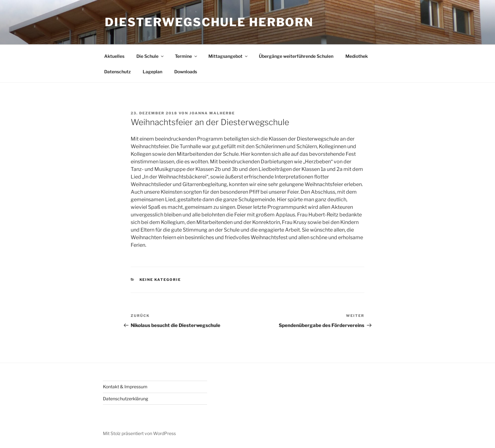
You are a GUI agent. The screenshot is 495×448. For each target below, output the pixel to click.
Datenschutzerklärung (125, 399)
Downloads (186, 72)
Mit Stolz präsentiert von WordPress (139, 433)
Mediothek (357, 56)
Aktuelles (114, 56)
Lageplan (152, 72)
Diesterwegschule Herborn (209, 22)
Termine (186, 56)
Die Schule (150, 56)
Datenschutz (117, 72)
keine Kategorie (160, 280)
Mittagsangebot (228, 56)
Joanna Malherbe (212, 113)
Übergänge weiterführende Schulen (296, 56)
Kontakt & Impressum (125, 387)
